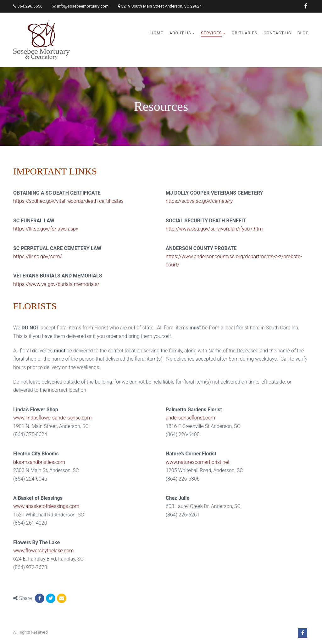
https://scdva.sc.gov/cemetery (199, 201)
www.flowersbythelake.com (44, 551)
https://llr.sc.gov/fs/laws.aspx (46, 229)
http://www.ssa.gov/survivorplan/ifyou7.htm (214, 229)
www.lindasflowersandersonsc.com (52, 418)
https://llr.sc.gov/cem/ (38, 256)
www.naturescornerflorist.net (198, 462)
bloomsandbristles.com (39, 462)
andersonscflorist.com (190, 418)
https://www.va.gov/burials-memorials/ (56, 284)
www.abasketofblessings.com (46, 506)
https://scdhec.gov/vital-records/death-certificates (68, 201)
